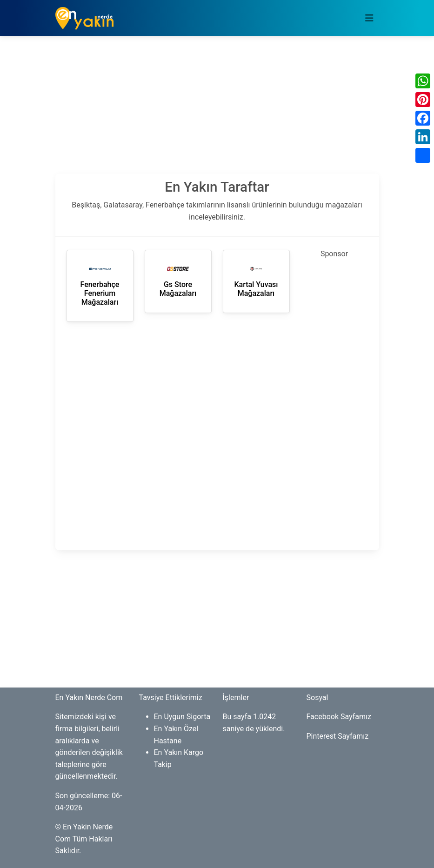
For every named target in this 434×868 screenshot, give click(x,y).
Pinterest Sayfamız (338, 736)
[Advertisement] (217, 108)
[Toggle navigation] (369, 18)
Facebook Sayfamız (339, 717)
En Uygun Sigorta (182, 717)
